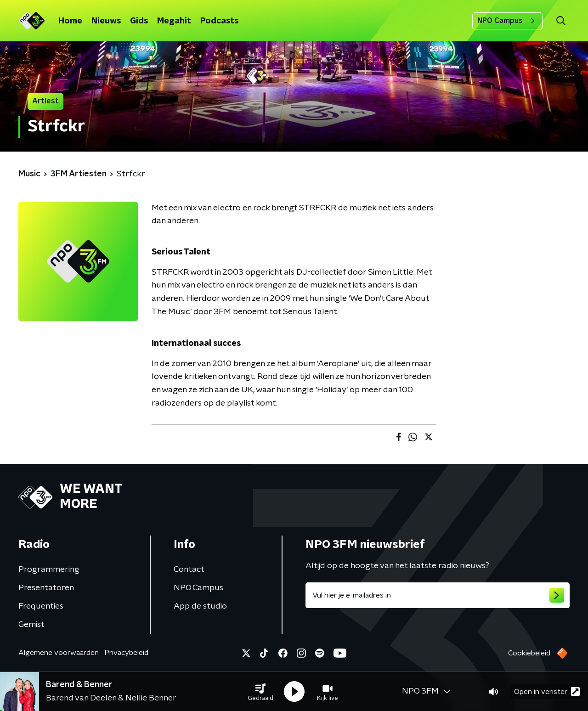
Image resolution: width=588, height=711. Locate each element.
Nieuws (106, 21)
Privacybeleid (126, 653)
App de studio (200, 606)
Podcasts (219, 21)
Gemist (31, 625)
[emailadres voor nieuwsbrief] (438, 595)
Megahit (174, 21)
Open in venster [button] (547, 691)
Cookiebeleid (529, 653)
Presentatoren (46, 588)
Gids (139, 21)
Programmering (49, 570)
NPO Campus (507, 21)
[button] (260, 692)
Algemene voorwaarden (59, 653)
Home (70, 21)
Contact (189, 570)
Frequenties (41, 606)
